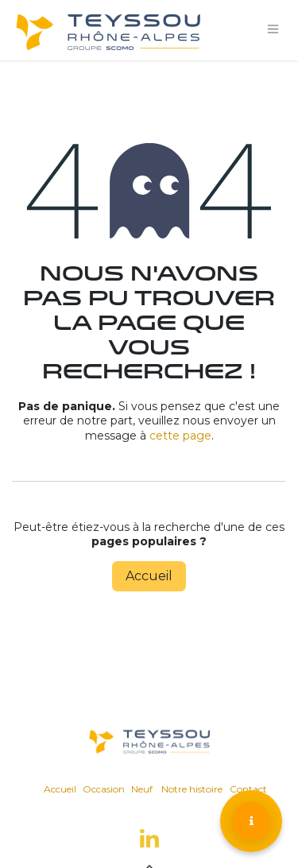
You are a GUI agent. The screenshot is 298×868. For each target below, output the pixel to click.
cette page (180, 436)
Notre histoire (192, 789)
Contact (248, 789)
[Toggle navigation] (273, 30)
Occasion (104, 789)
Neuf (142, 789)
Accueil (149, 576)
